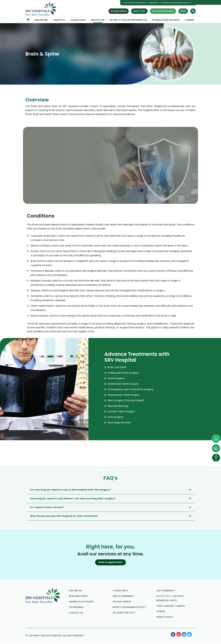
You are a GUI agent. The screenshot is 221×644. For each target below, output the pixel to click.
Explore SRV (41, 20)
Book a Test (139, 11)
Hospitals (59, 20)
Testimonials (76, 608)
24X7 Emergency (166, 592)
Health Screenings (123, 597)
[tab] (110, 490)
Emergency (154, 3)
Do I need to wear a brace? (47, 507)
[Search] (193, 11)
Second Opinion (119, 11)
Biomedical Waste (167, 601)
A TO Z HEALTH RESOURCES (135, 3)
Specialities (98, 20)
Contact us (76, 614)
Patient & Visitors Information (128, 20)
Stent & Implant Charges (171, 607)
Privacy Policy (165, 618)
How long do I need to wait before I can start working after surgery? (73, 499)
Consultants (78, 20)
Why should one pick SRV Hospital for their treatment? (64, 516)
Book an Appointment (163, 11)
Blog (183, 11)
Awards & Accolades (81, 603)
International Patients (166, 20)
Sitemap (161, 613)
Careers (189, 20)
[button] (110, 563)
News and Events (79, 597)
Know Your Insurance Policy (176, 3)
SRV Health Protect (124, 614)
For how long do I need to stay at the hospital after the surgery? (70, 490)
